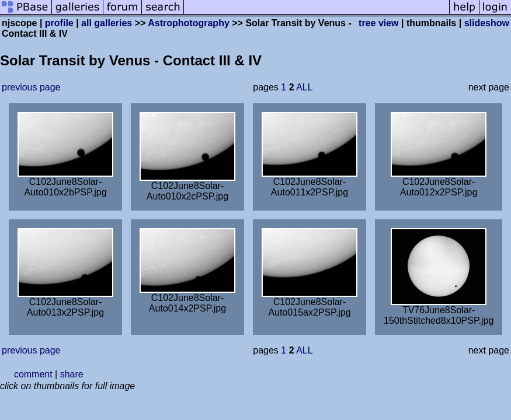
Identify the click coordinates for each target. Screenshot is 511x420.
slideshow (487, 23)
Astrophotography (189, 23)
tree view (378, 23)
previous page (31, 87)
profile (59, 23)
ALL (304, 87)
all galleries (107, 23)
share (72, 374)
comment (33, 374)
